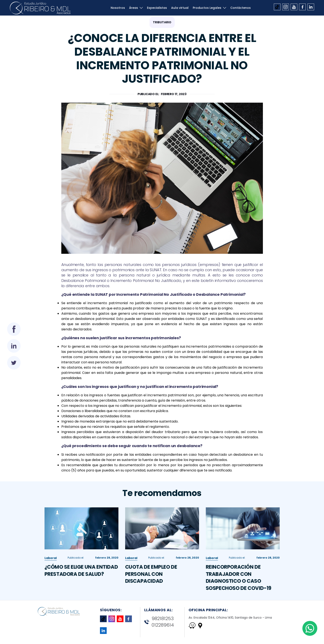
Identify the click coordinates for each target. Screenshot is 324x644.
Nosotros (118, 8)
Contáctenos (241, 8)
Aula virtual (180, 8)
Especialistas (157, 8)
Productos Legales (207, 8)
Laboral (51, 567)
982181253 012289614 (159, 622)
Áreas (134, 8)
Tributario (162, 22)
